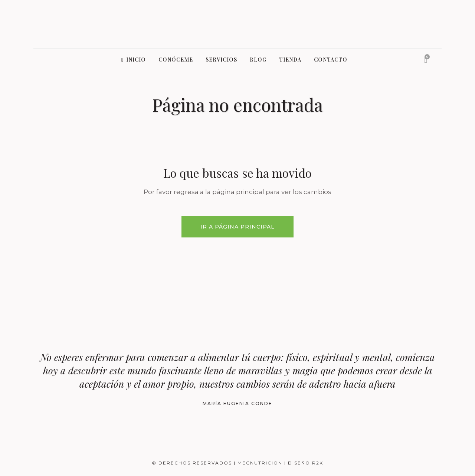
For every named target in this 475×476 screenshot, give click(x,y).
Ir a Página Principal (237, 227)
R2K (318, 463)
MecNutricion (261, 463)
